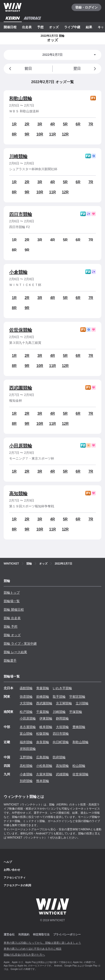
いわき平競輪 (62, 688)
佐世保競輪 (21, 330)
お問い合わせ (12, 870)
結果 (89, 27)
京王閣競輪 (64, 703)
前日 (20, 69)
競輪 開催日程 (14, 610)
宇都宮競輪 (77, 697)
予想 (40, 27)
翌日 (86, 69)
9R (27, 134)
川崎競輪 (18, 156)
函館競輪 (26, 688)
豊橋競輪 (79, 727)
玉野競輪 (26, 757)
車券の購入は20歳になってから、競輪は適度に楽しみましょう (42, 943)
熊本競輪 (43, 781)
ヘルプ (8, 862)
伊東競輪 (46, 718)
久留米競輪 (44, 774)
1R (14, 124)
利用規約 (24, 935)
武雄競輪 (62, 774)
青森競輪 (43, 688)
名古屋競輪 (28, 727)
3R (40, 124)
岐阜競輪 (46, 727)
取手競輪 (59, 697)
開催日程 (10, 27)
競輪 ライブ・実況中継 (20, 644)
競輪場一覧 (12, 601)
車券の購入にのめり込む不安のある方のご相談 (33, 949)
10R (40, 134)
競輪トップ (12, 593)
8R (14, 134)
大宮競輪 (26, 703)
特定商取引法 (41, 935)
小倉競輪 (18, 272)
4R (52, 124)
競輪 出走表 (12, 618)
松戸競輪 (26, 712)
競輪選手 (10, 661)
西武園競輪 (21, 388)
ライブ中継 (72, 27)
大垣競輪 (62, 727)
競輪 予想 (11, 627)
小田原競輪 (21, 446)
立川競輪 (82, 703)
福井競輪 (26, 742)
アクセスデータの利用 (17, 885)
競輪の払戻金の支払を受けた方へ (24, 955)
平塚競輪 (76, 712)
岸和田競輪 (28, 749)
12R (65, 134)
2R (27, 124)
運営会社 (9, 935)
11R (52, 134)
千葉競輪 (43, 712)
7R (91, 124)
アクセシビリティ (15, 878)
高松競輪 (26, 766)
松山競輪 (79, 766)
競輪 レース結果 (15, 652)
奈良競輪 (43, 742)
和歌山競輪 (21, 99)
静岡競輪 (62, 718)
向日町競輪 (61, 742)
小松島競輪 (44, 766)
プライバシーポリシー (67, 935)
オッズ (54, 27)
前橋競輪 (43, 697)
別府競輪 (26, 781)
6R (78, 124)
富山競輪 (26, 734)
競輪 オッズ (12, 635)
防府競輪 (59, 757)
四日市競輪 (21, 214)
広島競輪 (43, 757)
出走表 (27, 27)
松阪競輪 (43, 734)
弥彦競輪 (26, 697)
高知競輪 (18, 494)
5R (65, 124)
